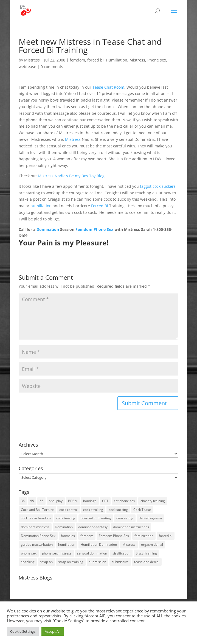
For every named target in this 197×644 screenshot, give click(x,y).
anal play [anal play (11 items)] (56, 501)
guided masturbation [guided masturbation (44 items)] (37, 544)
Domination (48, 229)
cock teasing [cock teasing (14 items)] (66, 518)
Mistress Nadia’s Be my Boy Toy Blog (71, 176)
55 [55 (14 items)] (32, 501)
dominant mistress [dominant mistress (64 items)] (35, 527)
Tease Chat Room (108, 87)
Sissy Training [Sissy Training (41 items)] (146, 553)
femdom (77, 60)
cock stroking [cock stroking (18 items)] (93, 510)
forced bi (95, 60)
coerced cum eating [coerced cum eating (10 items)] (96, 518)
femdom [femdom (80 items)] (87, 536)
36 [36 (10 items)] (23, 501)
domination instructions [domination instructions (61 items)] (131, 527)
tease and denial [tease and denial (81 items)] (147, 562)
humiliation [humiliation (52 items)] (67, 544)
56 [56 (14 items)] (41, 501)
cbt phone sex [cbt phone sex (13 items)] (124, 501)
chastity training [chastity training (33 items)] (153, 501)
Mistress (32, 60)
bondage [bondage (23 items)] (90, 501)
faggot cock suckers (158, 186)
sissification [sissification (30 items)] (121, 553)
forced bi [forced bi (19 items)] (166, 536)
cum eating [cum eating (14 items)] (125, 518)
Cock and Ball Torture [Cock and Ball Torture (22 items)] (37, 510)
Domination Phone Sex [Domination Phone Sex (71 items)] (38, 536)
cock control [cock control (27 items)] (68, 510)
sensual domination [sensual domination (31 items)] (92, 553)
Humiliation (117, 60)
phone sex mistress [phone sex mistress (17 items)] (57, 553)
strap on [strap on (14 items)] (46, 562)
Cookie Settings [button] (23, 631)
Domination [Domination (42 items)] (64, 527)
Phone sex (157, 60)
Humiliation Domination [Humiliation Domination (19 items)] (99, 544)
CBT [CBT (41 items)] (105, 501)
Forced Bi (100, 206)
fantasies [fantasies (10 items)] (68, 536)
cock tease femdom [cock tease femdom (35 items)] (36, 518)
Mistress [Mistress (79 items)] (129, 544)
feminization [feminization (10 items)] (144, 536)
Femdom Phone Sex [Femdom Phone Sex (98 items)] (114, 536)
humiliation (41, 206)
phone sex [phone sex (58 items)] (29, 553)
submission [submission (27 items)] (98, 562)
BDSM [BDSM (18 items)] (73, 501)
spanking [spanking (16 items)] (28, 562)
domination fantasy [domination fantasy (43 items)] (93, 527)
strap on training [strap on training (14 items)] (71, 562)
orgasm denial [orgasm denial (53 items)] (152, 544)
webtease (27, 67)
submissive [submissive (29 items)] (120, 562)
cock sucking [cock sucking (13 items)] (118, 510)
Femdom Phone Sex (94, 229)
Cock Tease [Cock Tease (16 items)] (142, 510)
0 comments (52, 67)
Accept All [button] (53, 631)
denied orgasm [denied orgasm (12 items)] (150, 518)
